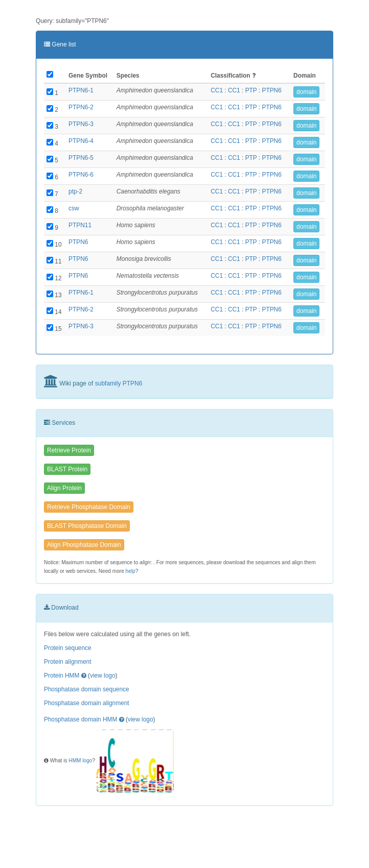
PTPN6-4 (81, 141)
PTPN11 (80, 225)
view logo (103, 676)
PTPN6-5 (81, 158)
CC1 (217, 90)
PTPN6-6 (81, 175)
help (131, 571)
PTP (251, 90)
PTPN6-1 (81, 90)
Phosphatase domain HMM (80, 719)
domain (306, 92)
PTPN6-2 (81, 107)
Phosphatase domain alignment (87, 703)
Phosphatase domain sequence (87, 689)
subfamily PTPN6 (119, 383)
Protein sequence (68, 648)
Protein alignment (68, 662)
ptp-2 (75, 191)
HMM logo (80, 761)
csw (74, 208)
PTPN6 (271, 90)
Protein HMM (62, 676)
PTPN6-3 (81, 124)
